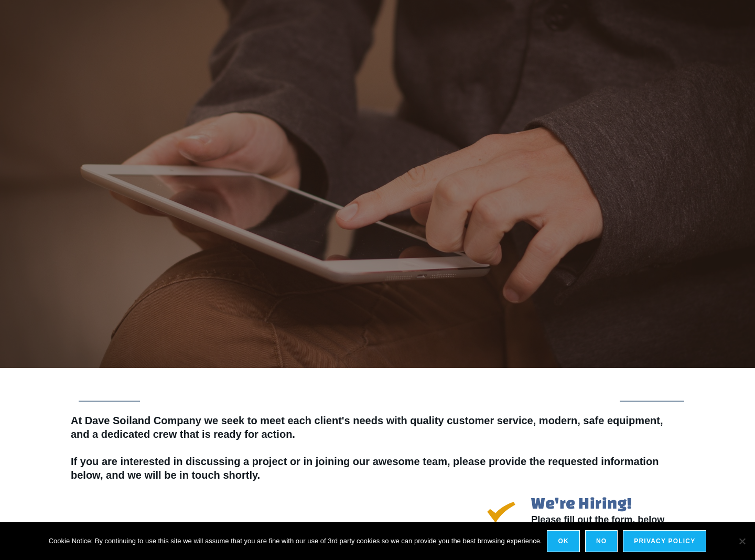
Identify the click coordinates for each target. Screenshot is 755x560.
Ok (563, 541)
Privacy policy (665, 541)
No (601, 541)
